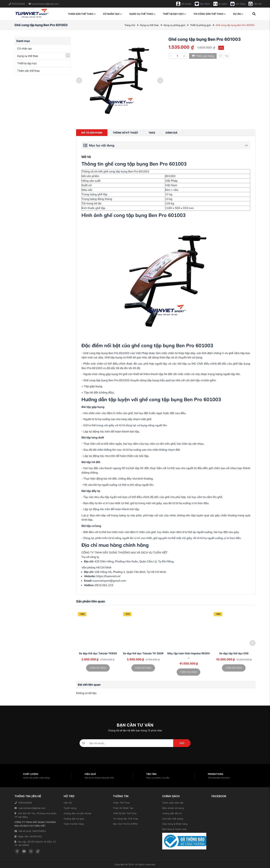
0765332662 (23, 803)
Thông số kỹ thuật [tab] (125, 133)
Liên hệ (68, 803)
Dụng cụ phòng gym (174, 25)
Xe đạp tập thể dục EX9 (234, 653)
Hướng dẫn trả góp (74, 819)
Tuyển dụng (70, 808)
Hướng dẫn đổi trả (172, 813)
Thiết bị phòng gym (201, 25)
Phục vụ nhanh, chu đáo (158, 778)
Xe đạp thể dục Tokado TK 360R (143, 653)
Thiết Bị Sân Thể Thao (125, 813)
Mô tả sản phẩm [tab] (92, 133)
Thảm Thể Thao (121, 803)
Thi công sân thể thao (210, 14)
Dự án (238, 14)
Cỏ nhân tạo (112, 14)
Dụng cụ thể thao (142, 14)
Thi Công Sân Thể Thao (126, 819)
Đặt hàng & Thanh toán (175, 829)
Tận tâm (151, 774)
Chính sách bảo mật (173, 803)
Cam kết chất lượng (173, 819)
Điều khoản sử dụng (173, 808)
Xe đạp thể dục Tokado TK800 (98, 653)
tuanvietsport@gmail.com (30, 808)
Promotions (216, 774)
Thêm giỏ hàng (203, 56)
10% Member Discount (219, 778)
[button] (253, 643)
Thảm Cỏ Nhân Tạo (123, 808)
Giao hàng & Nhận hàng (175, 824)
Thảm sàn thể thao (82, 14)
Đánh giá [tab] (172, 133)
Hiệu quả (90, 774)
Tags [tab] (152, 133)
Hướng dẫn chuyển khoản (78, 813)
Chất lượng (31, 774)
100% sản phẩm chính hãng (36, 778)
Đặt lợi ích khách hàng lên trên (99, 778)
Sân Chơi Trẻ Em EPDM (125, 824)
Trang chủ (130, 25)
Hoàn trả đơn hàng (74, 824)
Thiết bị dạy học (174, 14)
